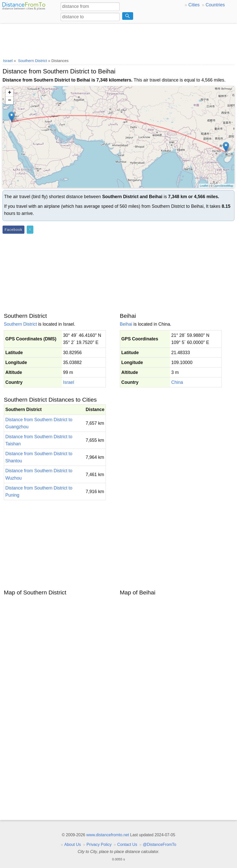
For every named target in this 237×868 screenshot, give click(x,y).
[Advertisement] (119, 39)
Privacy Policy (99, 845)
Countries (215, 5)
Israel (69, 382)
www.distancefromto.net (108, 835)
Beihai (126, 324)
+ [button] (10, 93)
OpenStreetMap (223, 186)
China (177, 382)
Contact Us (127, 845)
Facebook (13, 230)
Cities (194, 5)
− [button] (10, 101)
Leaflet (204, 186)
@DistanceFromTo (159, 845)
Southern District (20, 324)
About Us (72, 845)
